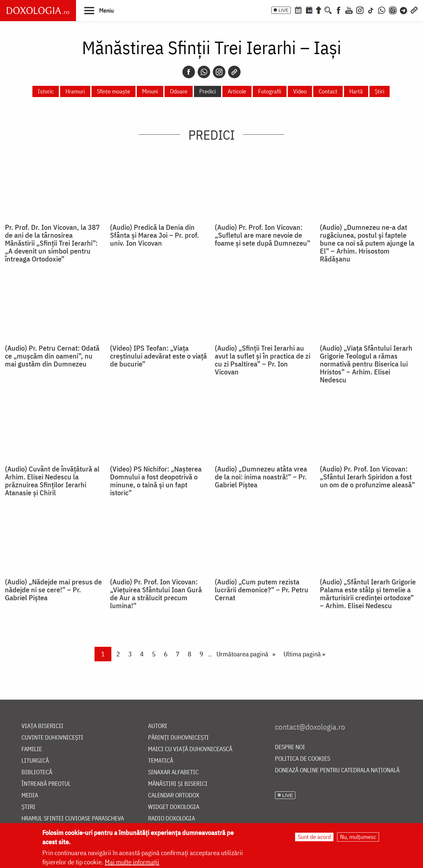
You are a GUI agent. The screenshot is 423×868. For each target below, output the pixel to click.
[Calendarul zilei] (309, 10)
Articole (237, 91)
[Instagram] (360, 10)
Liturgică (35, 761)
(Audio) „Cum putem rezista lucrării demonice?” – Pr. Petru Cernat (262, 590)
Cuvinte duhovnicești (52, 738)
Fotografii (270, 91)
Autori (158, 726)
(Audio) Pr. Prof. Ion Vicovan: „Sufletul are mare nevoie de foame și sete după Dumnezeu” (263, 235)
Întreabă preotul (46, 784)
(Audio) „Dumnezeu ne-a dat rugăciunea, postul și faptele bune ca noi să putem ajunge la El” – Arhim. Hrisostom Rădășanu (367, 243)
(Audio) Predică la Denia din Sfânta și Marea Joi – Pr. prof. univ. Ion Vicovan (154, 235)
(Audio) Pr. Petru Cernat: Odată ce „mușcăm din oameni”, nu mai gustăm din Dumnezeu (52, 356)
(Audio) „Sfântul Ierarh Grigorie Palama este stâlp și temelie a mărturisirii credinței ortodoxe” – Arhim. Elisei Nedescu (368, 594)
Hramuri (75, 91)
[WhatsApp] (382, 10)
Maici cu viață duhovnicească (190, 749)
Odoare (179, 91)
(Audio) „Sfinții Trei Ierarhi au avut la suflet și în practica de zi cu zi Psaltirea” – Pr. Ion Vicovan (263, 360)
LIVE (284, 10)
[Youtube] (349, 10)
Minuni (150, 91)
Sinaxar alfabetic (173, 772)
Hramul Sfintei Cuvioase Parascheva (73, 819)
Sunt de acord (314, 837)
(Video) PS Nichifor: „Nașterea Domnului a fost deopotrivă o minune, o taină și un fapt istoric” (156, 481)
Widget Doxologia (174, 807)
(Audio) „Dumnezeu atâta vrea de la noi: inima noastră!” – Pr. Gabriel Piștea (261, 477)
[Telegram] (404, 10)
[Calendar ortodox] (298, 10)
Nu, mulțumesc (358, 837)
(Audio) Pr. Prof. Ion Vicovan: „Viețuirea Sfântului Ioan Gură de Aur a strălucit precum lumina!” (156, 594)
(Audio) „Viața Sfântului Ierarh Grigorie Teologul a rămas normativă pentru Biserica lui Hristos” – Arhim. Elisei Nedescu (366, 364)
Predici (208, 91)
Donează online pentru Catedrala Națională (337, 770)
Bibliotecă (37, 772)
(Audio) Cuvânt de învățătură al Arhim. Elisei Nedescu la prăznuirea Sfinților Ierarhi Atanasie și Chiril (52, 481)
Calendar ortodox (174, 796)
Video (300, 91)
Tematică (161, 761)
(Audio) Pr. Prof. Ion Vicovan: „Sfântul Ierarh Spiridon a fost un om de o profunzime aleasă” (367, 477)
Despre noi (290, 747)
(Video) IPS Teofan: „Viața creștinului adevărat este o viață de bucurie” (158, 356)
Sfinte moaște (114, 91)
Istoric (46, 91)
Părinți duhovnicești (178, 738)
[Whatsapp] (204, 72)
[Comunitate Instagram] (393, 10)
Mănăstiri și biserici (178, 784)
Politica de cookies (303, 759)
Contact (328, 91)
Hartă (356, 91)
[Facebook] (339, 10)
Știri (380, 91)
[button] (99, 10)
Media (30, 796)
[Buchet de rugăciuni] (319, 10)
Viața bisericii (42, 726)
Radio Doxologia (172, 819)
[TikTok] (371, 10)
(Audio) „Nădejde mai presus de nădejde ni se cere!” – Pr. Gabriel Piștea (53, 590)
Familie (32, 749)
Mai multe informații (132, 862)
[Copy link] (234, 72)
